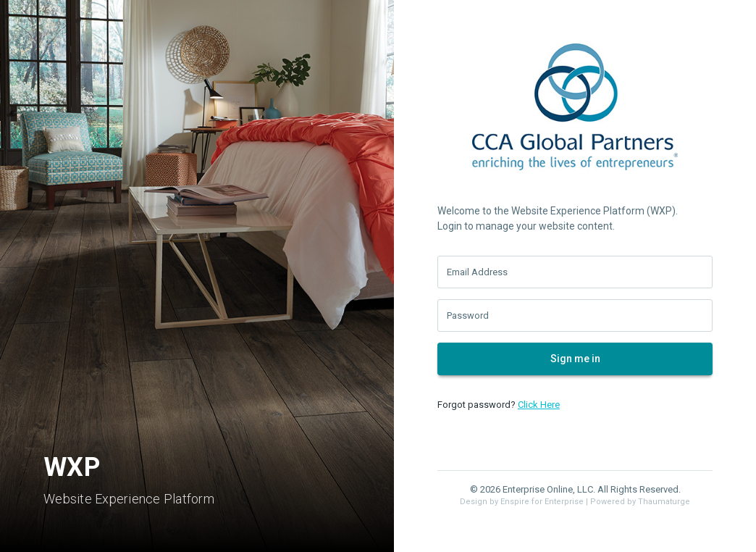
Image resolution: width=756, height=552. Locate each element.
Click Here (539, 405)
